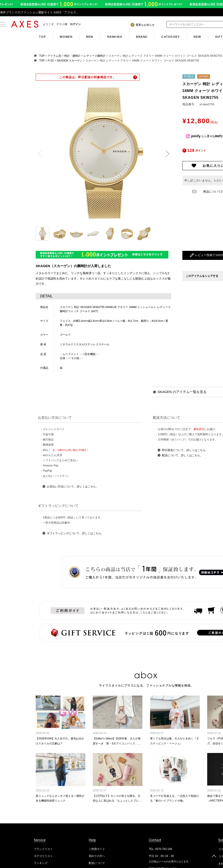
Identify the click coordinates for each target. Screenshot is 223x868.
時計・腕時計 (72, 56)
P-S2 (51, 61)
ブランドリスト (43, 849)
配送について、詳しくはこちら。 (182, 455)
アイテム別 (54, 56)
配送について (97, 863)
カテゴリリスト (43, 856)
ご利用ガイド (97, 849)
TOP (42, 37)
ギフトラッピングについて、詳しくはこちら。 (75, 533)
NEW (198, 37)
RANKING (115, 37)
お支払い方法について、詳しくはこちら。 (73, 487)
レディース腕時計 (95, 56)
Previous (41, 154)
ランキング (41, 863)
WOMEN (66, 37)
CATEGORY (171, 37)
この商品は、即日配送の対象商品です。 (88, 77)
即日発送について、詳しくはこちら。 (185, 450)
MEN (90, 37)
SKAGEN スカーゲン (70, 61)
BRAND (142, 37)
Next (166, 154)
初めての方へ (97, 856)
